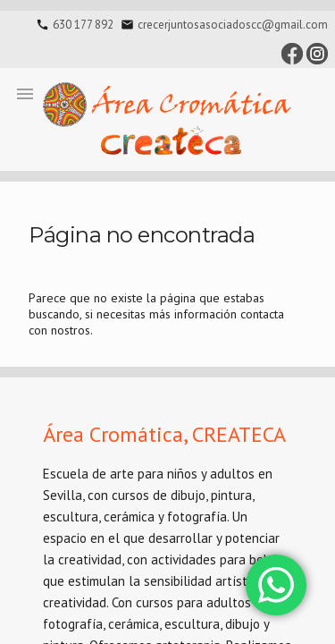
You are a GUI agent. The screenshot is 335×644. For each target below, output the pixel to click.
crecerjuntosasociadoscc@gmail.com (233, 25)
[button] (25, 93)
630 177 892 (83, 25)
